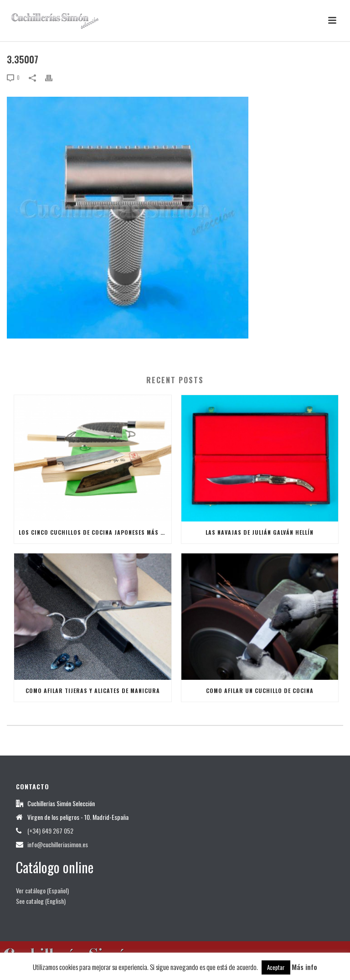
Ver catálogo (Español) (42, 890)
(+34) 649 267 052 (50, 831)
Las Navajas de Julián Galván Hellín (260, 532)
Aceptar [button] (276, 967)
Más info (304, 967)
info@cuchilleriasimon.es (58, 844)
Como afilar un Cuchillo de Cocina (260, 691)
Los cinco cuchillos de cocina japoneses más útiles (95, 532)
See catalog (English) (41, 901)
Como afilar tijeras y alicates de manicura (93, 691)
